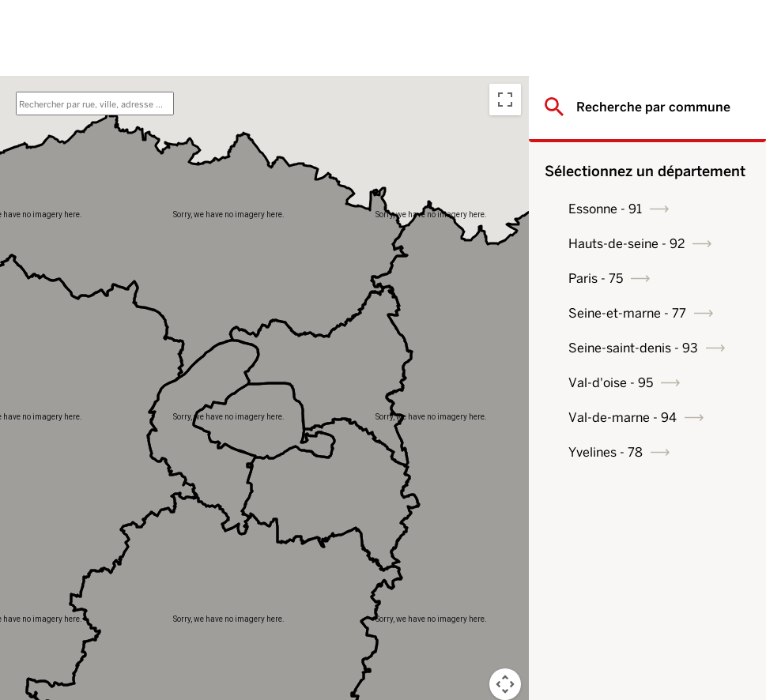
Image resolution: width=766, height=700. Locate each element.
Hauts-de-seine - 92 (626, 244)
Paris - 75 (596, 278)
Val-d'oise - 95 (611, 383)
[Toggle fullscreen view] (505, 100)
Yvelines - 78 (606, 452)
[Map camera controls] (505, 684)
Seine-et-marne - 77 (627, 313)
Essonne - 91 (605, 209)
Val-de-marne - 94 (623, 418)
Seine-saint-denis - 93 (633, 348)
